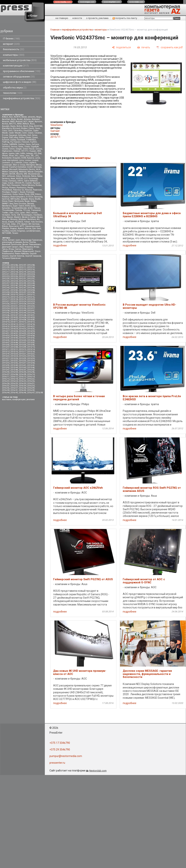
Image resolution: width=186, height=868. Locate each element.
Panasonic (16, 185)
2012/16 (31, 269)
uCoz (17, 213)
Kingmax (21, 231)
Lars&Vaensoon (33, 231)
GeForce (35, 144)
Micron (5, 169)
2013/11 (23, 295)
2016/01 (23, 370)
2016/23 (6, 381)
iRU (17, 156)
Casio (37, 128)
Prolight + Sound (18, 192)
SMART (5, 204)
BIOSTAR (38, 126)
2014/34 (31, 333)
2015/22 (31, 354)
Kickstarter (7, 158)
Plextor (30, 188)
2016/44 (6, 393)
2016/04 (14, 372)
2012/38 (14, 283)
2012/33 (6, 281)
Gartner (21, 144)
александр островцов (12, 242)
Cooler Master (15, 133)
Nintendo (26, 176)
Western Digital (29, 217)
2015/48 (14, 370)
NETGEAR (7, 233)
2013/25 (31, 301)
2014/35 (6, 336)
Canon (31, 128)
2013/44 (23, 313)
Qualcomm (7, 194)
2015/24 (14, 356)
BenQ (26, 126)
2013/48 (23, 315)
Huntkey (6, 231)
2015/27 (6, 358)
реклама (31, 399)
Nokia (34, 176)
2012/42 (14, 285)
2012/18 (14, 272)
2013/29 (31, 304)
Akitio (13, 119)
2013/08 (31, 292)
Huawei (33, 151)
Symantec (6, 208)
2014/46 (31, 340)
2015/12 (14, 349)
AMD (12, 122)
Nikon (19, 176)
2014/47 (6, 342)
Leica (21, 160)
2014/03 (14, 317)
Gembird (6, 147)
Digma (5, 137)
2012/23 (23, 274)
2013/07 (23, 292)
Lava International (10, 160)
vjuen (18, 240)
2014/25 (23, 329)
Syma (33, 206)
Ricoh (27, 194)
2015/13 (23, 349)
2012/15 (23, 269)
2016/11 (6, 377)
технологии (13, 93)
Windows (22, 219)
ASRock (26, 124)
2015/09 (23, 347)
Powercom (37, 190)
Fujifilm (33, 142)
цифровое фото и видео (20, 82)
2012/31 (23, 279)
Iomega (29, 153)
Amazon (6, 122)
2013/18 (14, 299)
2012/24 (31, 274)
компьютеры (14, 55)
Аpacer (24, 224)
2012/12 (31, 267)
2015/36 (14, 363)
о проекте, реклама (97, 18)
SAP (12, 199)
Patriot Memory (28, 185)
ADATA (17, 117)
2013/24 (23, 301)
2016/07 (6, 374)
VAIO (28, 213)
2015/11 (6, 349)
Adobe (24, 117)
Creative (38, 133)
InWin (23, 153)
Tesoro (15, 233)
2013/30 (6, 306)
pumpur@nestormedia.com (66, 756)
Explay (13, 140)
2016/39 (31, 388)
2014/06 (6, 320)
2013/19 (23, 299)
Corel (24, 133)
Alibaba (27, 119)
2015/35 (6, 363)
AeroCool (6, 119)
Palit (8, 185)
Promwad (30, 192)
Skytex (33, 201)
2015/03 (6, 345)
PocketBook (7, 190)
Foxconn (17, 142)
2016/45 (14, 393)
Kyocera (31, 158)
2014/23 (6, 329)
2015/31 (6, 361)
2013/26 (6, 304)
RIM (32, 194)
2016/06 (31, 372)
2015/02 (31, 342)
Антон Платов (29, 242)
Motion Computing (10, 172)
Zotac (13, 224)
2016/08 (14, 374)
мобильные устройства (20, 60)
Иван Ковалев (26, 247)
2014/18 (31, 324)
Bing (31, 126)
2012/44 (31, 285)
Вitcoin (5, 226)
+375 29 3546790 (60, 750)
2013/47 (14, 315)
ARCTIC (13, 124)
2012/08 (31, 265)
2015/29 (23, 358)
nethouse (11, 176)
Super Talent (18, 206)
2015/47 (6, 370)
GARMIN (13, 144)
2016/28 (6, 383)
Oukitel (29, 183)
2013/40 (23, 311)
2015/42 (31, 365)
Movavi (5, 174)
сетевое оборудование (19, 77)
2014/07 (14, 320)
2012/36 (31, 281)
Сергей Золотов (17, 256)
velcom (34, 213)
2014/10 (6, 322)
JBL (32, 156)
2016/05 (23, 372)
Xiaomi (11, 222)
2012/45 (6, 288)
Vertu (14, 215)
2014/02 (6, 317)
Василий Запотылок (12, 244)
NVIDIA (19, 179)
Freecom (25, 142)
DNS (11, 137)
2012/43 (23, 285)
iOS (35, 153)
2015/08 (14, 347)
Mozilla (20, 174)
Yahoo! (27, 222)
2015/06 (31, 345)
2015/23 (6, 356)
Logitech (33, 163)
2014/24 (14, 329)
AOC (25, 122)
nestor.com (63, 2)
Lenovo (28, 160)
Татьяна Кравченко (11, 258)
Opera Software (31, 181)
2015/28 (14, 358)
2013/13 (6, 297)
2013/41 (31, 311)
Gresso (39, 149)
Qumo (15, 194)
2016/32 (6, 386)
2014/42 (31, 338)
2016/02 (31, 370)
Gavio (28, 144)
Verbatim (6, 215)
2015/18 (31, 352)
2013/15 (23, 297)
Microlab (38, 167)
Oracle (11, 183)
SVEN (27, 206)
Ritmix (38, 194)
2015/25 (23, 356)
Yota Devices (37, 222)
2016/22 (31, 379)
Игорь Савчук (15, 249)
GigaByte (35, 147)
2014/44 (14, 340)
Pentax (39, 185)
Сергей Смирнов (33, 256)
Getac (21, 147)
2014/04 (23, 317)
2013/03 (23, 290)
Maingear (31, 165)
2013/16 (31, 297)
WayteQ (17, 217)
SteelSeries (7, 206)
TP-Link (27, 210)
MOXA (12, 174)
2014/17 (23, 324)
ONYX (20, 181)
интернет (11, 44)
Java (27, 156)
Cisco (4, 131)
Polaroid (28, 190)
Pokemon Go (19, 190)
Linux (25, 163)
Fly (11, 142)
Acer (11, 117)
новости (77, 18)
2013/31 (14, 306)
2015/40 (14, 365)
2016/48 (39, 393)
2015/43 (6, 368)
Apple (31, 122)
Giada (27, 147)
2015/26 (31, 356)
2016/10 (31, 374)
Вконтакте (14, 226)
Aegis (39, 117)
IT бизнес (11, 39)
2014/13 (31, 322)
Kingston (17, 158)
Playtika (6, 228)
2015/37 (23, 363)
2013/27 (14, 304)
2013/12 (31, 295)
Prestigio (6, 192)
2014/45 (23, 340)
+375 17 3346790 (60, 743)
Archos (5, 124)
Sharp (31, 199)
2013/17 (6, 299)
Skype (27, 201)
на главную (62, 18)
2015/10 (31, 347)
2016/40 (6, 390)
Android (19, 122)
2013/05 (6, 292)
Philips (5, 188)
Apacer (21, 228)
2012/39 (23, 283)
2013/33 (31, 306)
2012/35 (23, 281)
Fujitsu (5, 144)
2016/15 (6, 379)
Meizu (39, 165)
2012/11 (23, 267)
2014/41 (23, 338)
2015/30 (31, 358)
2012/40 (31, 283)
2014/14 (6, 324)
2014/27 (6, 331)
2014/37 (23, 336)
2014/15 (14, 324)
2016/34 (23, 386)
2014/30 (31, 331)
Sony (11, 204)
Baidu (13, 126)
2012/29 (6, 279)
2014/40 (14, 338)
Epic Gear (37, 228)
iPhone (5, 156)
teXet (30, 208)
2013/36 (23, 308)
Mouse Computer (35, 172)
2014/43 (6, 340)
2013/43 (14, 313)
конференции (19, 399)
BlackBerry (7, 128)
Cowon (31, 133)
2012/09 (6, 267)
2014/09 (31, 320)
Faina (5, 240)
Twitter (5, 213)
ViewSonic (38, 215)
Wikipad (6, 219)
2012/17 (6, 272)
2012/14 (14, 269)
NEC (4, 176)
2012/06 (14, 265)
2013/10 (14, 295)
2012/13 (6, 269)
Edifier (22, 137)
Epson (35, 137)
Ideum (5, 153)
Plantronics (21, 188)
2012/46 (14, 288)
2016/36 (6, 388)
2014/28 (14, 331)
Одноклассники (33, 226)
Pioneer (12, 188)
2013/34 (6, 308)
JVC (37, 156)
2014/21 (23, 326)
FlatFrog (6, 142)
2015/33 (23, 361)
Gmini (12, 149)
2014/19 (6, 326)
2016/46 (23, 393)
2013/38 (6, 311)
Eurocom (6, 140)
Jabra (22, 156)
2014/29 (23, 331)
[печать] (144, 47)
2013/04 (31, 290)
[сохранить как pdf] (170, 47)
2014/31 (6, 333)
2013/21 (6, 301)
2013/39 (14, 311)
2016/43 (31, 390)
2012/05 (6, 265)
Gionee (5, 149)
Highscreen (7, 151)
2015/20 (14, 354)
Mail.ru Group (19, 165)
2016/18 (14, 379)
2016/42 (23, 390)
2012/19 (23, 272)
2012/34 (14, 281)
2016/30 (23, 383)
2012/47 (23, 288)
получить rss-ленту (125, 18)
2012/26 (14, 276)
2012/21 (6, 274)
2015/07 (6, 347)
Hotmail (17, 151)
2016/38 (23, 388)
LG (12, 163)
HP (22, 151)
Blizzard (16, 128)
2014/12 (23, 322)
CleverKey (18, 131)
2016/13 (23, 377)
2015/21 (23, 354)
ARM (19, 124)
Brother (24, 128)
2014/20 (14, 326)
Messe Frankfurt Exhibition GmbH (17, 167)
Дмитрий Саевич (10, 247)
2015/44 (14, 368)
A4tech (5, 117)
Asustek (6, 126)
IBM (39, 151)
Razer (21, 194)
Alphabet (36, 119)
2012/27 (23, 276)
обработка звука (15, 88)
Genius (14, 147)
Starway (31, 204)
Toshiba (19, 210)
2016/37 (14, 388)
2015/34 (31, 361)
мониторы (101, 30)
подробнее (60, 245)
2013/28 (23, 304)
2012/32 (31, 279)
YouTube (6, 224)
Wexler (40, 217)
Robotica (6, 197)
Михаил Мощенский (24, 251)
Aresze (28, 228)
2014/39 (6, 338)
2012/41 (6, 285)
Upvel (22, 213)
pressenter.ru (57, 763)
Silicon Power (8, 201)
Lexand (35, 160)
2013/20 (31, 299)
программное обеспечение (22, 71)
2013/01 (6, 290)
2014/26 (31, 329)
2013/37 (31, 308)
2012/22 (14, 274)
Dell (29, 135)
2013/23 (14, 301)
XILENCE (19, 222)
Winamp (14, 219)
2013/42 (6, 313)
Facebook (21, 140)
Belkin (19, 126)
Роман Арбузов (22, 254)
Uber (11, 213)
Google (19, 149)
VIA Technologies (25, 215)
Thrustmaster (8, 210)
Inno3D (13, 231)
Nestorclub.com (98, 771)
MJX (38, 169)
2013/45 (31, 313)
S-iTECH (30, 197)
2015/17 (23, 352)
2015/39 (6, 365)
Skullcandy (19, 201)
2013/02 (14, 290)
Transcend (36, 210)
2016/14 (31, 377)
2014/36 (14, 336)
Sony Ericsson (20, 204)
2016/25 (23, 381)
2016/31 (31, 383)
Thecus (37, 208)
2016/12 (14, 377)
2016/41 (14, 390)
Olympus (12, 181)
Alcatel (20, 119)
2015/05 (23, 345)
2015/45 (23, 368)
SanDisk (6, 199)
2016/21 (23, 379)
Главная (55, 30)
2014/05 (31, 317)
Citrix (10, 131)
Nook (13, 179)
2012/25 (6, 276)
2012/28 (31, 276)
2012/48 (31, 288)
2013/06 (14, 292)
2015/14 (31, 349)
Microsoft (13, 169)
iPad (40, 153)
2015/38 (31, 363)
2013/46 (6, 315)
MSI (25, 174)
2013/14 (14, 297)
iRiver (11, 156)
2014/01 (31, 315)
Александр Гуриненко (32, 240)
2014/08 (23, 320)
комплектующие (16, 66)
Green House (29, 149)
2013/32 (23, 306)
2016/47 (31, 393)
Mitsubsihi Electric (27, 169)
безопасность (14, 49)
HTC (26, 151)
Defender (22, 135)
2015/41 (23, 365)
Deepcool (13, 135)
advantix (32, 117)
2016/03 (6, 372)
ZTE (19, 224)
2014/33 (23, 333)
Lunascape (7, 165)
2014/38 (31, 336)
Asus (32, 124)
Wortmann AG (33, 219)
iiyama (12, 153)
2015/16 (14, 352)
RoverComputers (18, 197)
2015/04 (14, 345)
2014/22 (31, 326)
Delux (35, 135)
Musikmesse (34, 174)
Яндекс (13, 228)
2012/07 (23, 265)
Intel (17, 153)
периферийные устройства (22, 98)
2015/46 (31, 368)
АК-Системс (34, 224)
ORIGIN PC (19, 183)
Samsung (38, 197)
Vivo (4, 217)
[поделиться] (121, 47)
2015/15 (6, 352)
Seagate (24, 199)
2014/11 (14, 322)
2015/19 (6, 354)
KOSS (24, 158)
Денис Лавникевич (32, 244)
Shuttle (38, 199)
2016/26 (31, 381)
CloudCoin (28, 131)
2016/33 (14, 386)
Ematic (28, 137)
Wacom (10, 217)
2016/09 (23, 374)
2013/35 (14, 308)
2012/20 (31, 272)
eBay (16, 137)
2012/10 (14, 267)
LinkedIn (18, 163)
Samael (11, 240)
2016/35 (31, 386)
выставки (7, 399)
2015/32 (14, 361)
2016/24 (14, 381)
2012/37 (6, 283)
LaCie (38, 158)
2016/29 (14, 383)
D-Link (5, 135)
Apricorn (38, 122)
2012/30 (14, 279)
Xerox (5, 222)
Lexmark (6, 163)
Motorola (23, 172)
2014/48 (14, 342)
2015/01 (23, 342)
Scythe (17, 199)
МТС (22, 226)
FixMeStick (31, 140)
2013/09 (6, 295)
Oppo (4, 183)
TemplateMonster (19, 208)
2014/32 (14, 333)
